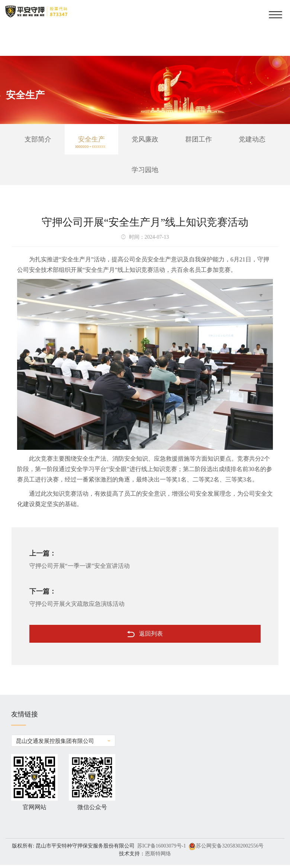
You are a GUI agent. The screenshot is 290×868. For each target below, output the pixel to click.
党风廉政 (145, 139)
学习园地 (145, 170)
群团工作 (199, 139)
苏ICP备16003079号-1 (162, 846)
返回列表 (145, 634)
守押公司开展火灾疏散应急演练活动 (77, 604)
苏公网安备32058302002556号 (230, 846)
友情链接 (25, 718)
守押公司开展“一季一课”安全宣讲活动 (80, 566)
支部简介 (38, 139)
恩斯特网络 (158, 854)
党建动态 (252, 139)
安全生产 (91, 139)
